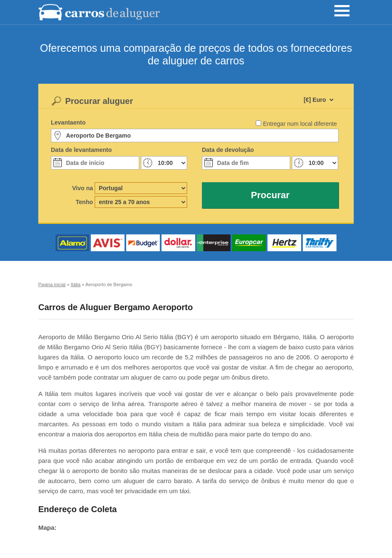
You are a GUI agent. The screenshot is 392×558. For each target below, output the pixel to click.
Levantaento (68, 122)
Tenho (84, 202)
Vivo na (82, 188)
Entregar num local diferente (300, 124)
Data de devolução (228, 150)
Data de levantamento (81, 150)
